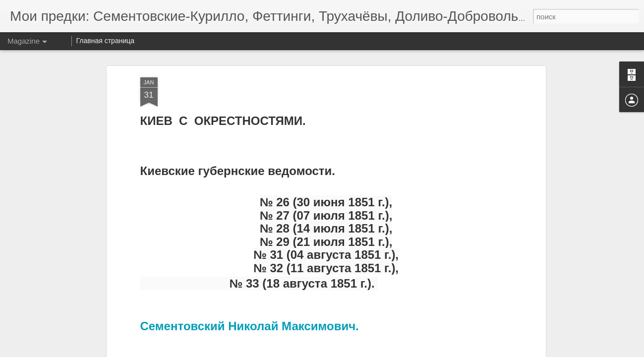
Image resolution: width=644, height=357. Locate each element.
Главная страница (106, 41)
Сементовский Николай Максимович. (250, 326)
